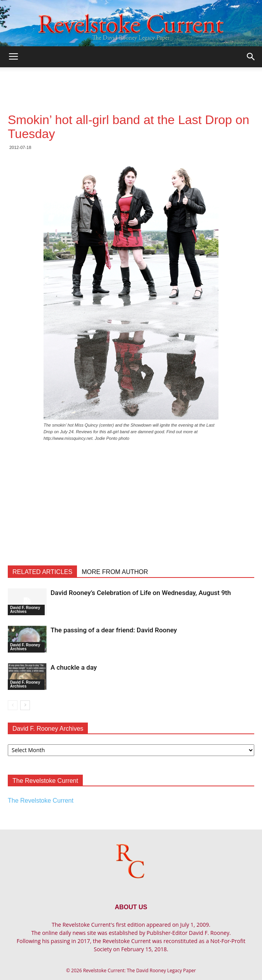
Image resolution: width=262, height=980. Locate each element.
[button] (251, 57)
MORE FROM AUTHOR (115, 572)
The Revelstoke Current (41, 801)
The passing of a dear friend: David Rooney (114, 630)
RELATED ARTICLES (42, 572)
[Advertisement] (131, 81)
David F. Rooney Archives (25, 610)
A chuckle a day (74, 667)
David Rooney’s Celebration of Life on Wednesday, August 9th (141, 593)
